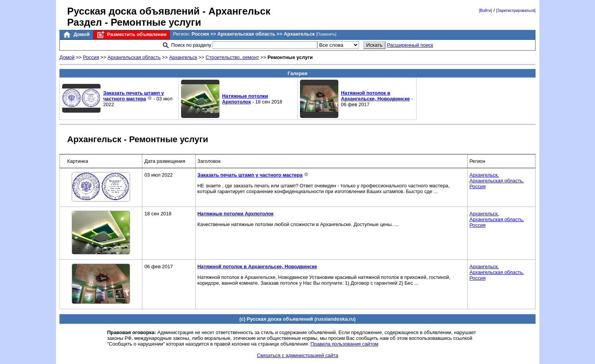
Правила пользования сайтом (344, 344)
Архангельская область (134, 57)
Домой (76, 35)
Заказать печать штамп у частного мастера (134, 96)
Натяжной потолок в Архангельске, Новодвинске (376, 96)
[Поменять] (326, 34)
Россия (91, 57)
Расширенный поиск (410, 45)
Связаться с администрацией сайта (298, 355)
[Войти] (485, 11)
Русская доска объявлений (133, 11)
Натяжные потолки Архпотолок (245, 99)
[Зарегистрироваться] (516, 11)
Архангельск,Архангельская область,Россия (497, 181)
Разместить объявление (131, 35)
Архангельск (183, 57)
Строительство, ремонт (232, 57)
